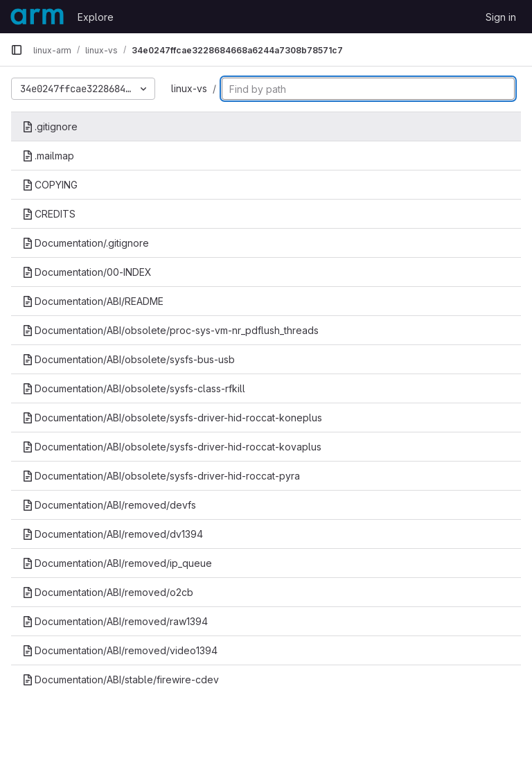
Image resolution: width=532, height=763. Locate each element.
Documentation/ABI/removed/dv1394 (113, 534)
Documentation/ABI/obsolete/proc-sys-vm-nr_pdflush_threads (170, 330)
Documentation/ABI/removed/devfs (109, 505)
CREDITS (49, 214)
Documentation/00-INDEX (87, 272)
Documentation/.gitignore (86, 243)
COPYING (50, 185)
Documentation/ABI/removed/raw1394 (115, 621)
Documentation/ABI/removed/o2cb (108, 592)
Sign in (501, 17)
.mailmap (48, 156)
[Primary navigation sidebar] (17, 50)
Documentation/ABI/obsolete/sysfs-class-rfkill (134, 388)
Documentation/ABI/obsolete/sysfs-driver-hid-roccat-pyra (161, 476)
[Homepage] (37, 17)
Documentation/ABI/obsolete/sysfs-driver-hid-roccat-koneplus (172, 418)
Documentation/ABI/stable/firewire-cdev (121, 679)
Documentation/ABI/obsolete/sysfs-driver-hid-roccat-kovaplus (172, 447)
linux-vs (189, 88)
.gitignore (50, 126)
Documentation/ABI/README (93, 301)
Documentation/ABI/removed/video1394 (120, 650)
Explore (96, 17)
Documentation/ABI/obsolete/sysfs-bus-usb (128, 359)
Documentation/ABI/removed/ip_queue (117, 563)
